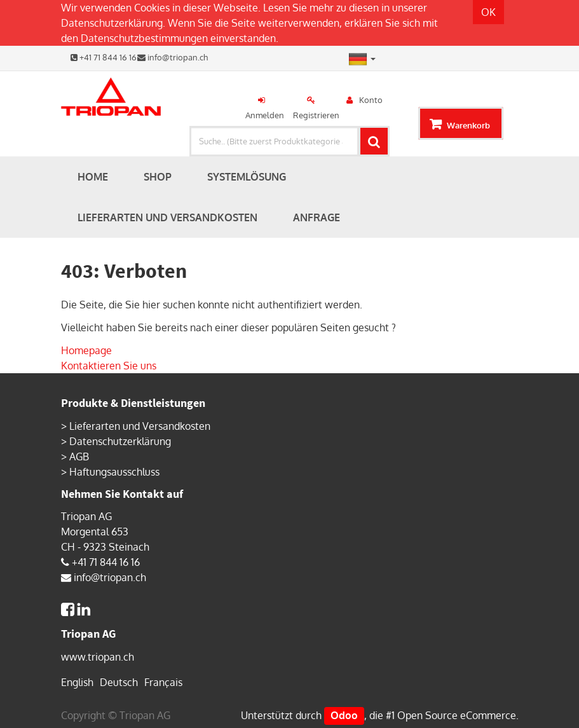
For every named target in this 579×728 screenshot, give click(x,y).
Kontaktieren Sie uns (109, 366)
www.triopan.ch (98, 657)
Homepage (86, 350)
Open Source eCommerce (457, 715)
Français (163, 682)
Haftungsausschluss (114, 472)
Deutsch (119, 682)
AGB (79, 457)
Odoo (344, 715)
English (77, 682)
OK (488, 12)
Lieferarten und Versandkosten (140, 426)
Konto (371, 100)
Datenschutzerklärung (112, 23)
